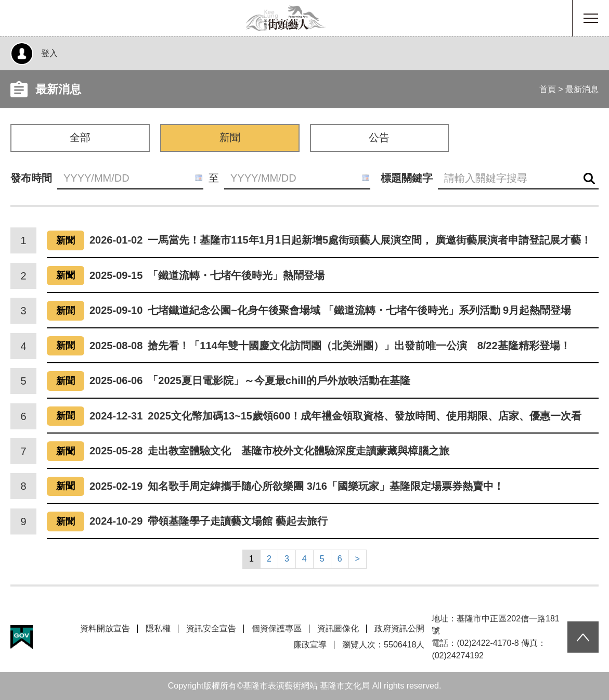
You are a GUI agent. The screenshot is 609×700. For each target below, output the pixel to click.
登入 (49, 53)
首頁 (548, 89)
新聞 (230, 137)
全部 (80, 137)
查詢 (589, 179)
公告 (379, 137)
